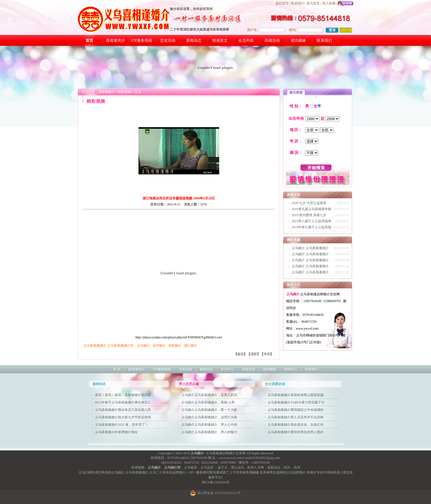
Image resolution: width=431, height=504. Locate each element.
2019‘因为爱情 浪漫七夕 (309, 215)
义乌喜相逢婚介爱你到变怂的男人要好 (295, 432)
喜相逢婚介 (106, 92)
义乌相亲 (190, 467)
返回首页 (282, 3)
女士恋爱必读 (275, 384)
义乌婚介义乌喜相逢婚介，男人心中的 (209, 425)
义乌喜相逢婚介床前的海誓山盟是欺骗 (295, 395)
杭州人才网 (256, 467)
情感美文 (220, 41)
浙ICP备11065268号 (215, 482)
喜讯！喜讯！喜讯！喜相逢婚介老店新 (123, 395)
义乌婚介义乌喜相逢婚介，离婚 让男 (208, 402)
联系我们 (298, 3)
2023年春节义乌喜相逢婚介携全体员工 (123, 402)
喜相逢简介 (115, 41)
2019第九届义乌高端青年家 (311, 209)
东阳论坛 (274, 467)
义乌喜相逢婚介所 (120, 346)
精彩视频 (125, 92)
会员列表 (246, 41)
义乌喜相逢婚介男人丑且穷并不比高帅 (295, 417)
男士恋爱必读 (189, 384)
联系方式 (294, 285)
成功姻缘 (298, 41)
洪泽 (297, 467)
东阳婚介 (174, 346)
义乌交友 (207, 467)
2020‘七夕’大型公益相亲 (309, 203)
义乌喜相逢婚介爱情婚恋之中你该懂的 (295, 410)
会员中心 (227, 369)
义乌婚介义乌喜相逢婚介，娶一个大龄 (209, 410)
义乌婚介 (143, 346)
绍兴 (287, 467)
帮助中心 (291, 369)
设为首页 (313, 3)
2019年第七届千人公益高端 (311, 227)
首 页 (117, 369)
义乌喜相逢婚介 (95, 346)
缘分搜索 (296, 93)
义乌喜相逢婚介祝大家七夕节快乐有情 (123, 417)
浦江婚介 (190, 346)
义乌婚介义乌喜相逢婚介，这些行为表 (209, 417)
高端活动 (272, 41)
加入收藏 (329, 3)
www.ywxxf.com (230, 458)
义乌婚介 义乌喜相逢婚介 (310, 248)
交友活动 (168, 41)
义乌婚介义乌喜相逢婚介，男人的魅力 (209, 432)
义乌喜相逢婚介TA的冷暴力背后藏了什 (296, 402)
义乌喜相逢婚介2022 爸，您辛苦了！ (122, 425)
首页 (89, 41)
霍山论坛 (237, 467)
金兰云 (223, 467)
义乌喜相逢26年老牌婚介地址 (116, 432)
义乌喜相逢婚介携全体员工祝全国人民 (123, 410)
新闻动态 (194, 41)
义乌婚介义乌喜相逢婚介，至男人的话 (209, 395)
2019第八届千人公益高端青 (311, 221)
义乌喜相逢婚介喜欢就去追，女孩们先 (295, 425)
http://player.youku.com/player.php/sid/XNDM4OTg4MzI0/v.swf (179, 335)
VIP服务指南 (142, 41)
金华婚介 (159, 346)
